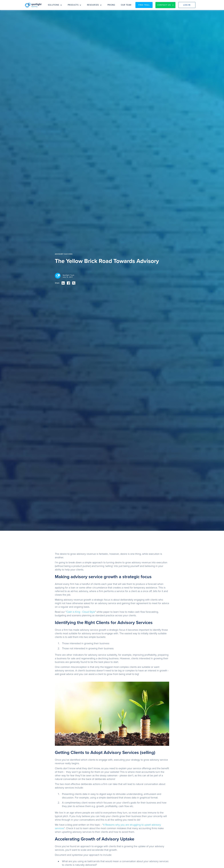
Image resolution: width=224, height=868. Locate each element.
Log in (187, 5)
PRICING (111, 5)
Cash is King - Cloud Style (81, 612)
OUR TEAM (126, 5)
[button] (55, 5)
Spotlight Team (68, 275)
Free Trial (144, 5)
